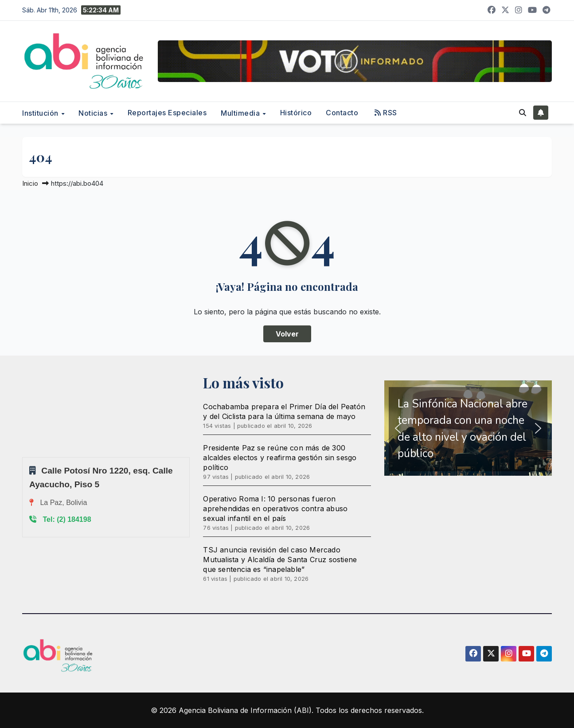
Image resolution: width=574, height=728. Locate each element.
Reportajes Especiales (167, 113)
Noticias (94, 113)
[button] (523, 113)
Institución (41, 113)
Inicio (30, 183)
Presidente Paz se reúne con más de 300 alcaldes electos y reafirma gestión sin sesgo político (280, 458)
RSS (386, 113)
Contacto (342, 113)
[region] (468, 428)
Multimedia (241, 113)
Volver (287, 334)
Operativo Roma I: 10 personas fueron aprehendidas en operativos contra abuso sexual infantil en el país (275, 509)
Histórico (296, 113)
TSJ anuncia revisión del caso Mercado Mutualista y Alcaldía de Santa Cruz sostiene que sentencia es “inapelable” (280, 560)
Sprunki (23, 457)
